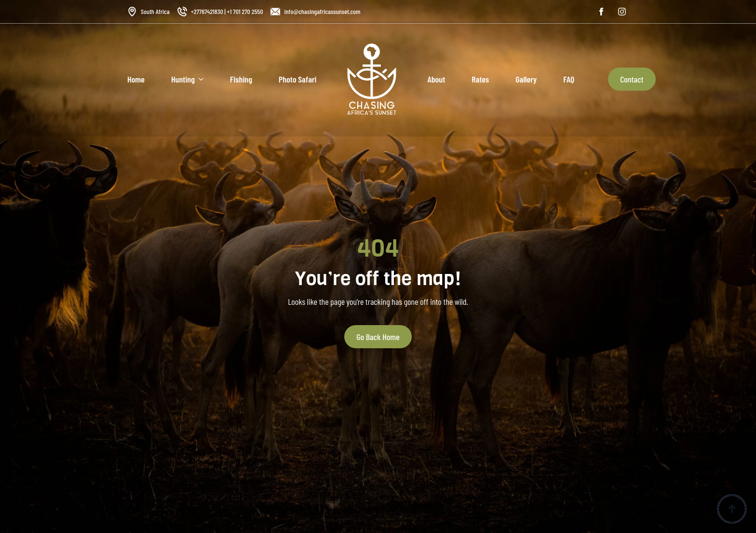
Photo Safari (298, 79)
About (436, 79)
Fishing (241, 79)
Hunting (183, 79)
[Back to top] (732, 509)
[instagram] (622, 12)
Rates (480, 79)
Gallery (526, 79)
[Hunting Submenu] (199, 79)
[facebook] (601, 12)
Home (136, 79)
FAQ (569, 79)
